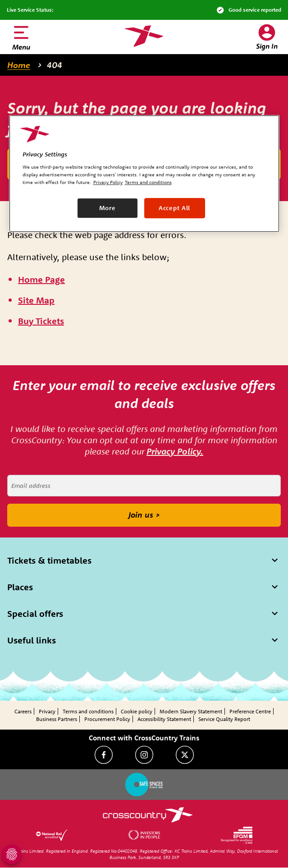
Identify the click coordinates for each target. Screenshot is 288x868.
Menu (21, 47)
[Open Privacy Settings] (12, 854)
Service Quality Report (224, 719)
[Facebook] (104, 755)
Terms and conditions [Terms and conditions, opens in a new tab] (148, 183)
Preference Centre (250, 711)
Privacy (47, 711)
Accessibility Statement (164, 719)
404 (55, 65)
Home (19, 65)
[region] (144, 174)
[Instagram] (144, 755)
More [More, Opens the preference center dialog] (107, 208)
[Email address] (144, 486)
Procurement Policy (107, 719)
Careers (23, 711)
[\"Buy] (41, 321)
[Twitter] (185, 755)
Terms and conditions (88, 711)
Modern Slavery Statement (191, 711)
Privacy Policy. (175, 451)
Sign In (267, 46)
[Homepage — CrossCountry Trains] (144, 36)
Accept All (174, 208)
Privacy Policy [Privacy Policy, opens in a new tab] (108, 183)
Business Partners (57, 719)
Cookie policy (137, 711)
